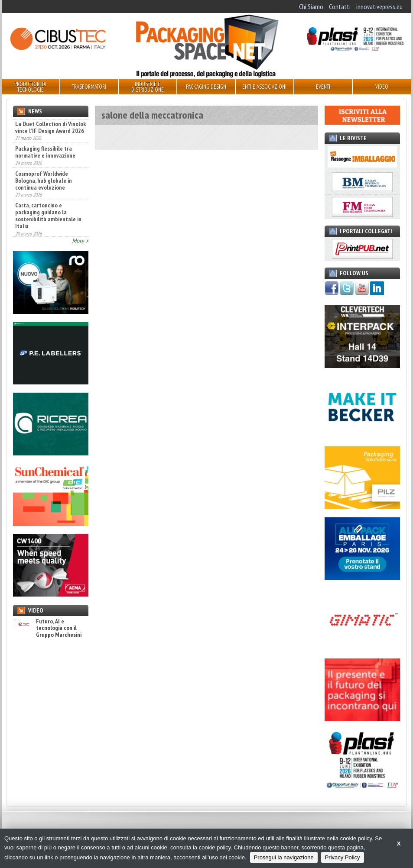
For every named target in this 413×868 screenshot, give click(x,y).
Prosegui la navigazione (284, 857)
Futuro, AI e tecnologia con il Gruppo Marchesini (47, 628)
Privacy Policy (343, 857)
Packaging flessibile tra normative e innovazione (45, 183)
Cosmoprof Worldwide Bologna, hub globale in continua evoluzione (44, 211)
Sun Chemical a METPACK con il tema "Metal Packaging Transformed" (46, 129)
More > (80, 241)
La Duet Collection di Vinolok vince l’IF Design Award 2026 (50, 158)
